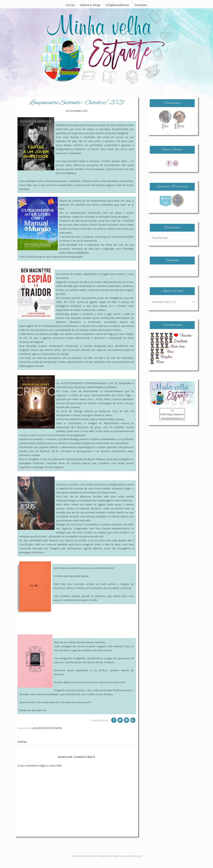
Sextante (56, 736)
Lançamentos (40, 736)
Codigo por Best (135, 864)
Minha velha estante (88, 864)
